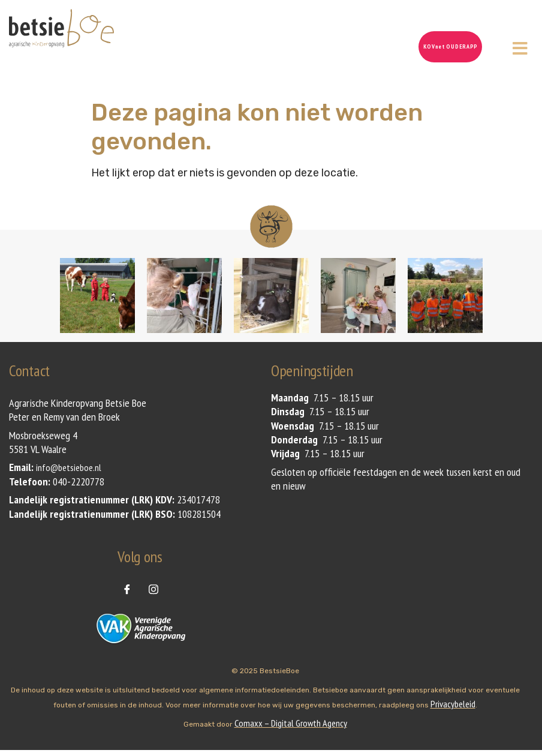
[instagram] (153, 589)
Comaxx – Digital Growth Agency (291, 723)
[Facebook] (127, 589)
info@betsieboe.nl (69, 467)
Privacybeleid (453, 704)
